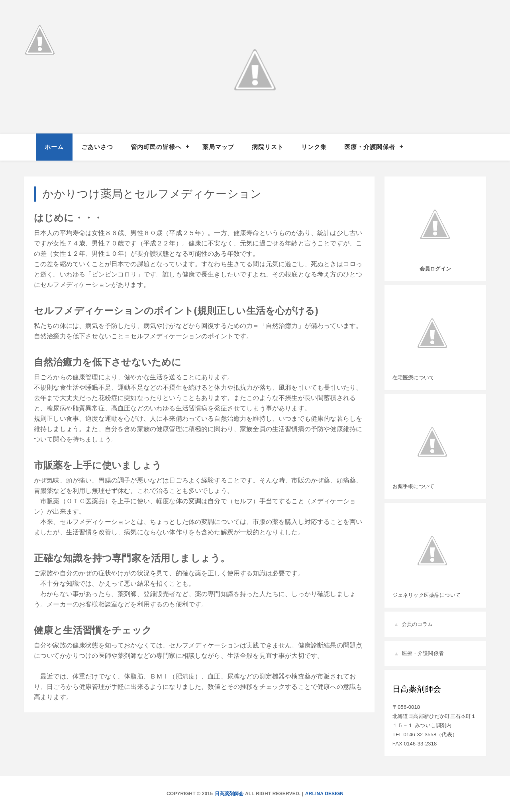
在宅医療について (413, 378)
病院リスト (268, 147)
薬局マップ (218, 147)
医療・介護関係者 (370, 147)
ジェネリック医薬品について (427, 595)
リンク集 (314, 147)
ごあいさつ (97, 147)
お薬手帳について (413, 486)
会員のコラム (417, 624)
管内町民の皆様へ (156, 147)
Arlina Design (324, 794)
